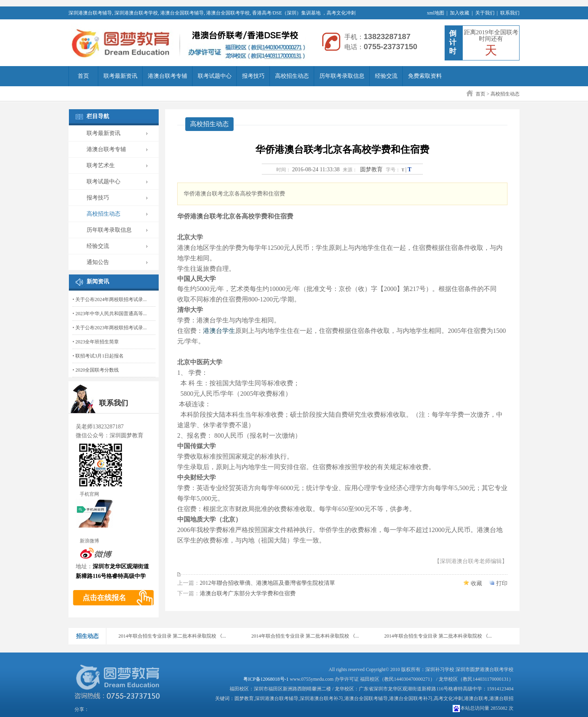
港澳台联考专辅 (168, 76)
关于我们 (485, 13)
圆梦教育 (371, 169)
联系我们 (510, 13)
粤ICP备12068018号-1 (266, 679)
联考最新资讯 (120, 76)
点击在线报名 (104, 598)
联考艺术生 (101, 165)
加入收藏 (460, 13)
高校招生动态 (292, 76)
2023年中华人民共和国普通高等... (111, 314)
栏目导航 (98, 116)
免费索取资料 (425, 76)
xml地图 (436, 13)
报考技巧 (253, 76)
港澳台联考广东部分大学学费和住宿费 (248, 593)
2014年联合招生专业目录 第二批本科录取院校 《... (172, 636)
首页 (83, 76)
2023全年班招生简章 (97, 342)
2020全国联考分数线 (97, 370)
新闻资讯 (98, 282)
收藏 (476, 583)
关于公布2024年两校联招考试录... (111, 299)
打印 (502, 583)
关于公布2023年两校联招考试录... (111, 328)
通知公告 (98, 262)
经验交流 (386, 76)
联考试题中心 (215, 76)
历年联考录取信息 (342, 76)
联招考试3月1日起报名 (99, 356)
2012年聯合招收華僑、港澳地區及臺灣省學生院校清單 (267, 583)
